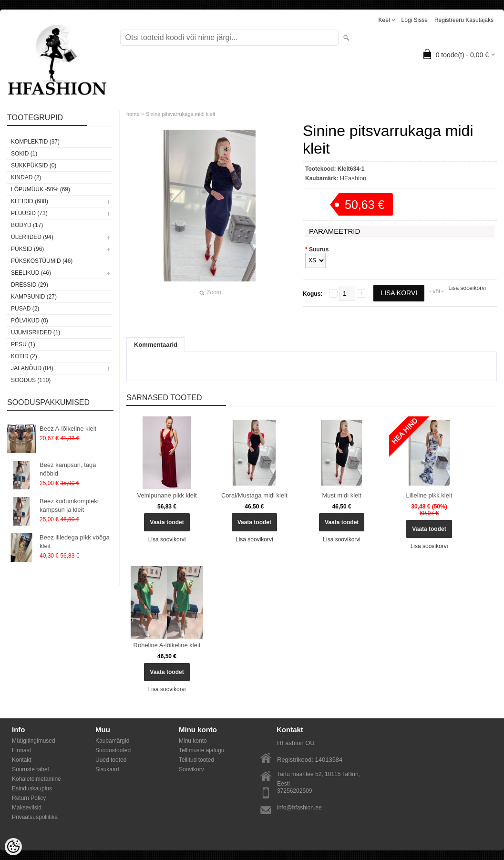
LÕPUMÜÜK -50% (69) (41, 189)
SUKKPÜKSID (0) (34, 166)
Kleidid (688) (30, 201)
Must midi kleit (342, 495)
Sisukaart (107, 769)
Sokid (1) (24, 154)
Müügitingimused (34, 741)
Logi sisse (415, 20)
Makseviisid (27, 808)
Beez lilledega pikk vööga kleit (75, 542)
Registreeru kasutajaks (464, 20)
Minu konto (193, 741)
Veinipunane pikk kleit (167, 495)
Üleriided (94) (32, 237)
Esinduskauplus (32, 788)
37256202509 (294, 791)
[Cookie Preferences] (13, 847)
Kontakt (22, 760)
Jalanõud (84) (32, 368)
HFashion (353, 178)
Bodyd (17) (27, 225)
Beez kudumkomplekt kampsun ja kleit (69, 505)
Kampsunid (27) (34, 297)
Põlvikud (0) (30, 321)
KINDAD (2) (26, 177)
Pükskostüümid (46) (42, 261)
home (133, 114)
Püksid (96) (27, 249)
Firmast (21, 750)
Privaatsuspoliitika (35, 817)
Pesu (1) (23, 344)
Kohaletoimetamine (36, 779)
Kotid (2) (24, 356)
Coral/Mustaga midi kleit (254, 495)
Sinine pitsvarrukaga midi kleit (181, 114)
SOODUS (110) (31, 380)
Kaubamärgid (112, 741)
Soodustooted (113, 750)
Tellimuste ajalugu (201, 750)
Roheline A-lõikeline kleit (167, 645)
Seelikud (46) (31, 273)
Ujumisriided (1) (36, 332)
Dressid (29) (30, 285)
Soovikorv (191, 769)
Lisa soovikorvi (467, 288)
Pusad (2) (25, 309)
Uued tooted (111, 760)
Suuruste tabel (30, 769)
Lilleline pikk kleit (429, 495)
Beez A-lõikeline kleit (68, 429)
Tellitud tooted (196, 760)
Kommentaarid (156, 345)
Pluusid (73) (29, 213)
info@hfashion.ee (299, 808)
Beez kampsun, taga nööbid (68, 469)
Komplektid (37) (35, 142)
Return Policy (29, 798)
